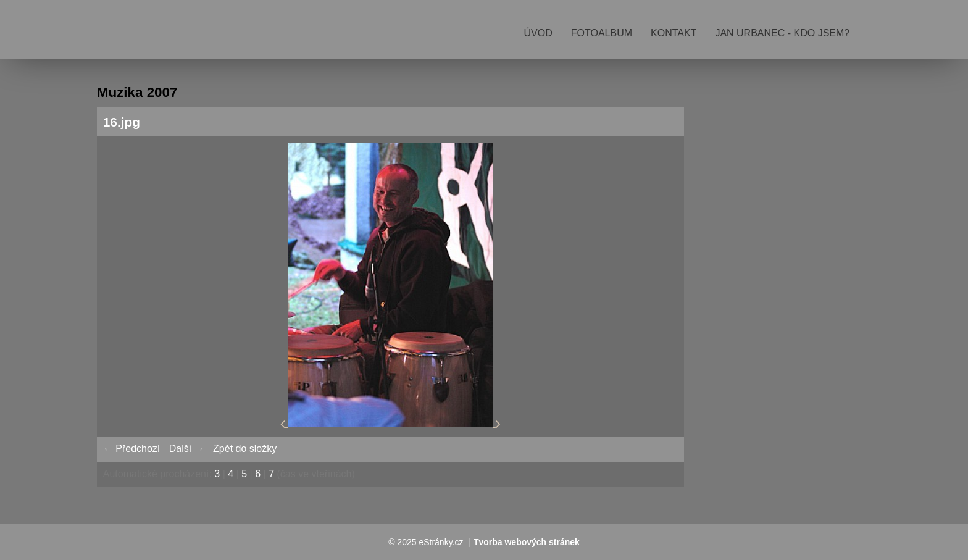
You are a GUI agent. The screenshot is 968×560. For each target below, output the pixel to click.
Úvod (538, 33)
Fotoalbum (602, 33)
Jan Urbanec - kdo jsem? (782, 33)
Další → (187, 449)
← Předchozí (131, 449)
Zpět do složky (245, 449)
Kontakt (674, 33)
